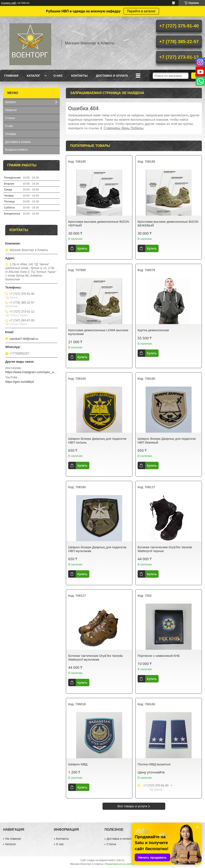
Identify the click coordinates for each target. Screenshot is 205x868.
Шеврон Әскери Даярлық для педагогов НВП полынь (97, 440)
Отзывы (11, 134)
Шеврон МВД (78, 764)
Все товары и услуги (132, 806)
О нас (58, 76)
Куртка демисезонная (153, 330)
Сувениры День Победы (124, 128)
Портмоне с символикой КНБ (159, 656)
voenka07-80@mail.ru (24, 339)
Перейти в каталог (141, 11)
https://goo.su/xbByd (19, 382)
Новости (11, 110)
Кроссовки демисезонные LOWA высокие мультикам (98, 332)
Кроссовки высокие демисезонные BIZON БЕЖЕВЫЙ (168, 223)
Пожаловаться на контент (120, 864)
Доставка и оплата (112, 76)
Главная (11, 76)
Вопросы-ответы (16, 150)
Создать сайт (9, 3)
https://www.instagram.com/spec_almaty (31, 372)
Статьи (10, 118)
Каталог (34, 76)
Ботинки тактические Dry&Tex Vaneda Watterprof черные (165, 549)
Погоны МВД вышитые (154, 764)
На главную (13, 839)
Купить (82, 248)
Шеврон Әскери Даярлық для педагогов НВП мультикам (97, 549)
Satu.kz (120, 860)
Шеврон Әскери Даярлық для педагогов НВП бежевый (167, 440)
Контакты (79, 76)
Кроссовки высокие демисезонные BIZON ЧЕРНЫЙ (99, 223)
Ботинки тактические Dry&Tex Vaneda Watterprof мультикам (95, 658)
